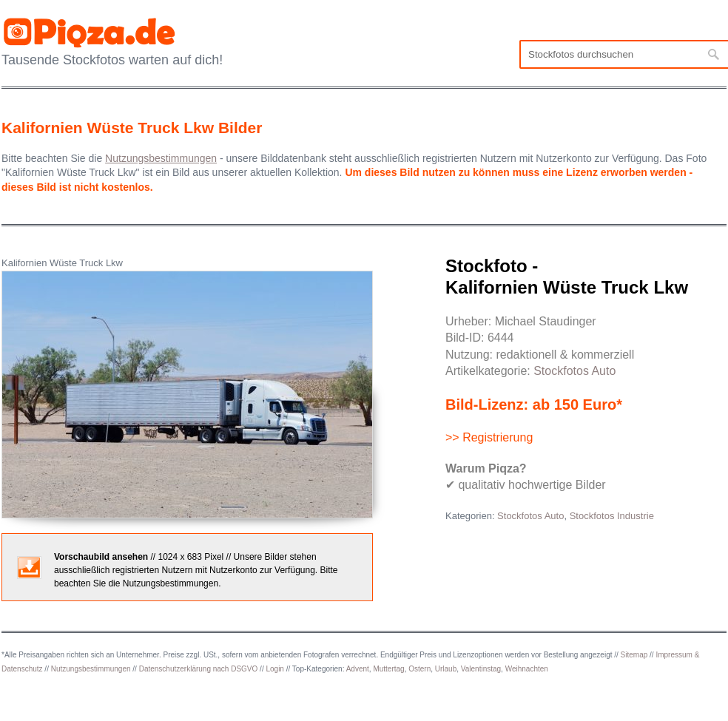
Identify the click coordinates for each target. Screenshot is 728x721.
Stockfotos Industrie (612, 516)
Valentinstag (481, 669)
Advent (358, 669)
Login (274, 669)
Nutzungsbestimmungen (91, 669)
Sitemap (634, 655)
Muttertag (388, 669)
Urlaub (446, 669)
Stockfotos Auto (574, 371)
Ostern (419, 669)
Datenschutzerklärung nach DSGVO (199, 669)
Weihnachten (527, 669)
